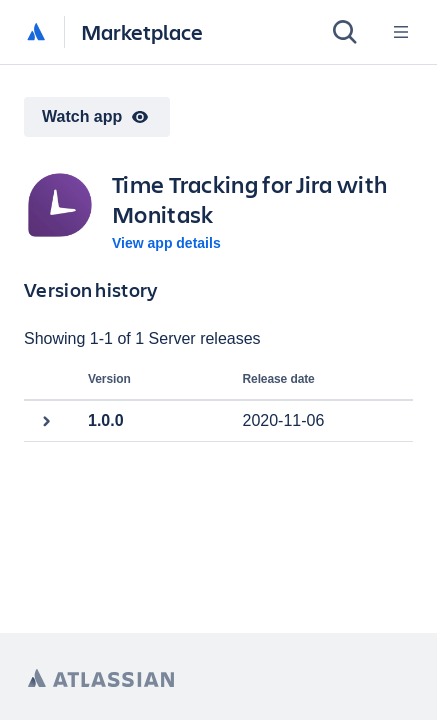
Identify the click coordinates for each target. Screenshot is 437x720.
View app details (166, 243)
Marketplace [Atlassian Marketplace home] (142, 31)
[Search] (345, 32)
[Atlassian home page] (101, 678)
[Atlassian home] (36, 33)
